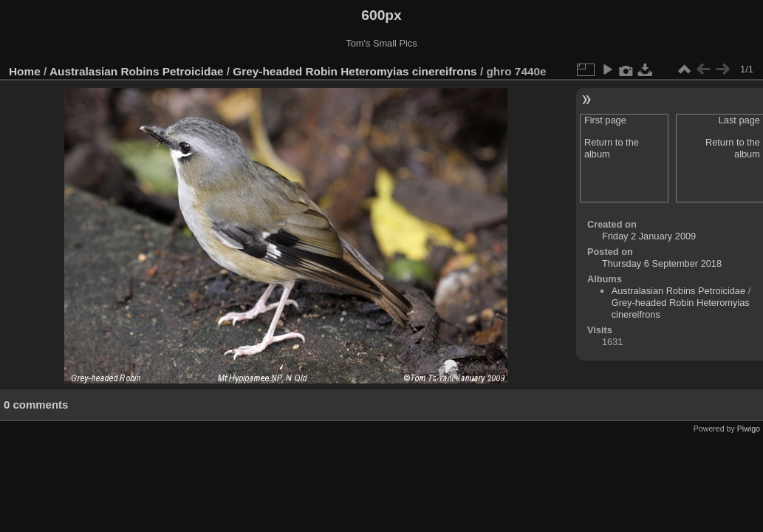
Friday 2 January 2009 (649, 236)
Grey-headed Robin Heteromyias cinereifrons (355, 71)
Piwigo (749, 429)
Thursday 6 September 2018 (662, 263)
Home (25, 71)
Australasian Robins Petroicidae (137, 71)
